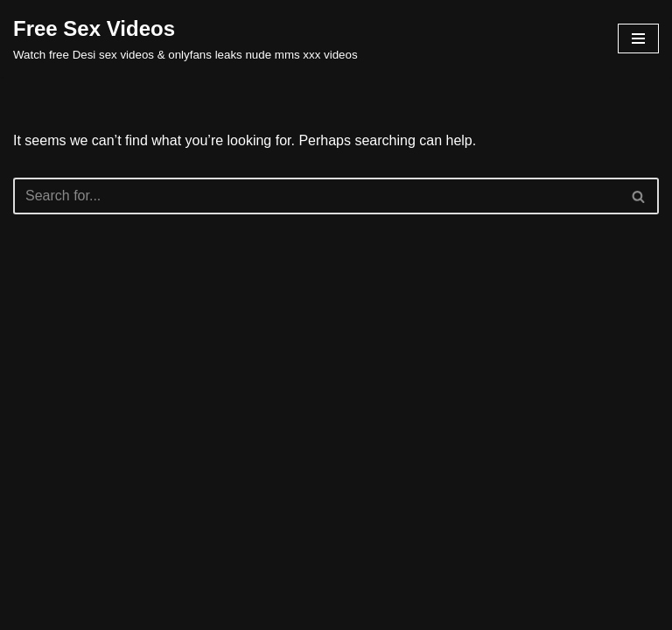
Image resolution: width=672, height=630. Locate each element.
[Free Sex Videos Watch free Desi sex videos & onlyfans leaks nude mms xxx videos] (185, 38)
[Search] (316, 196)
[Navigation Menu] (638, 38)
